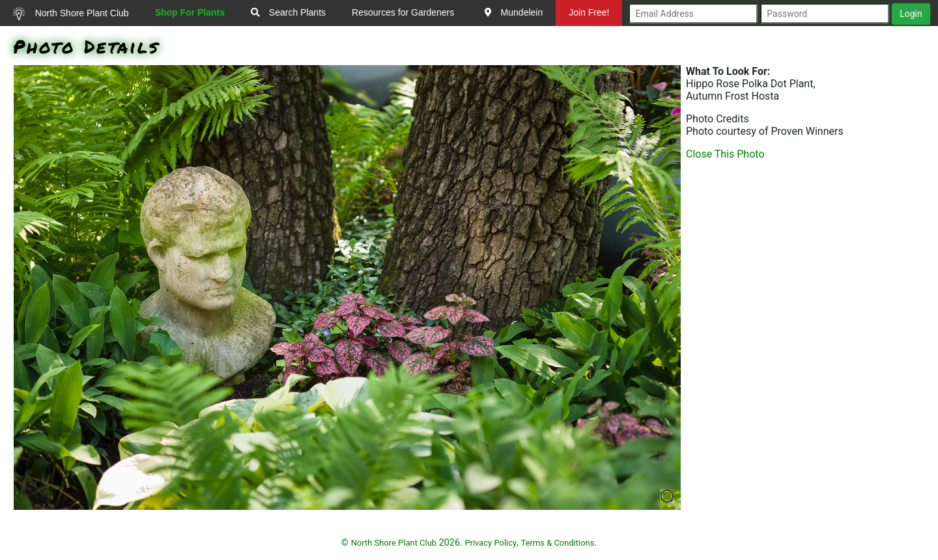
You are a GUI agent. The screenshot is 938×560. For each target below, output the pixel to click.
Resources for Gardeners (403, 12)
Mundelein (514, 12)
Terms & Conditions (558, 543)
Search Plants (288, 12)
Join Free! (589, 12)
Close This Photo (725, 154)
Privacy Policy (490, 543)
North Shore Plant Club (71, 14)
